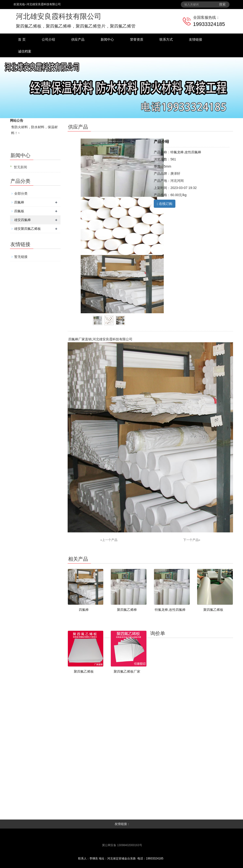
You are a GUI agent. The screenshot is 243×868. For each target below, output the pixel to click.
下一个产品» (192, 540)
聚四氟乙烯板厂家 (127, 671)
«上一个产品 (109, 540)
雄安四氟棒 (23, 220)
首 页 (22, 39)
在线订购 (165, 204)
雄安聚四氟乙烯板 (28, 229)
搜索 (222, 4)
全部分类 (21, 193)
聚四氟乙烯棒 (127, 610)
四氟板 (19, 211)
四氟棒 (19, 202)
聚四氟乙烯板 (213, 610)
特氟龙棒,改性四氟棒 (170, 610)
